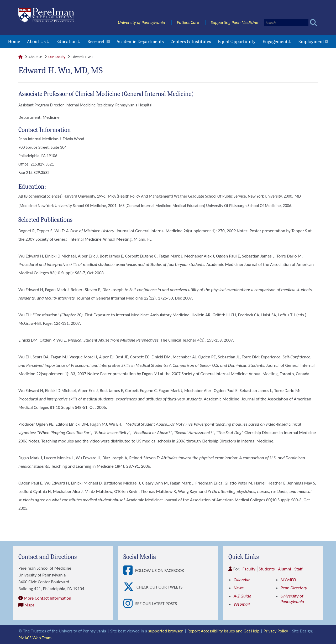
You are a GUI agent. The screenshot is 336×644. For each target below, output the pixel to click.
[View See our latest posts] (129, 604)
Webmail (242, 604)
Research (96, 42)
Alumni (284, 569)
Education (67, 42)
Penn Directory (294, 588)
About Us (36, 42)
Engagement (275, 42)
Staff (298, 569)
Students (267, 569)
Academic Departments (140, 42)
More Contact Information (48, 598)
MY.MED (288, 580)
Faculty (249, 569)
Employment (311, 42)
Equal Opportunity (237, 42)
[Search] (286, 23)
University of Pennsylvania (141, 22)
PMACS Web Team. (36, 638)
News (239, 588)
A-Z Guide (242, 596)
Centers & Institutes (191, 42)
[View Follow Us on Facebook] (129, 571)
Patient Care (188, 22)
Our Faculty (57, 57)
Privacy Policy (276, 631)
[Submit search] (314, 23)
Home (14, 42)
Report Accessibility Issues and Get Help (223, 631)
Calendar (242, 580)
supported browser (165, 631)
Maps (29, 605)
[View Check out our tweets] (130, 587)
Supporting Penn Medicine (234, 22)
